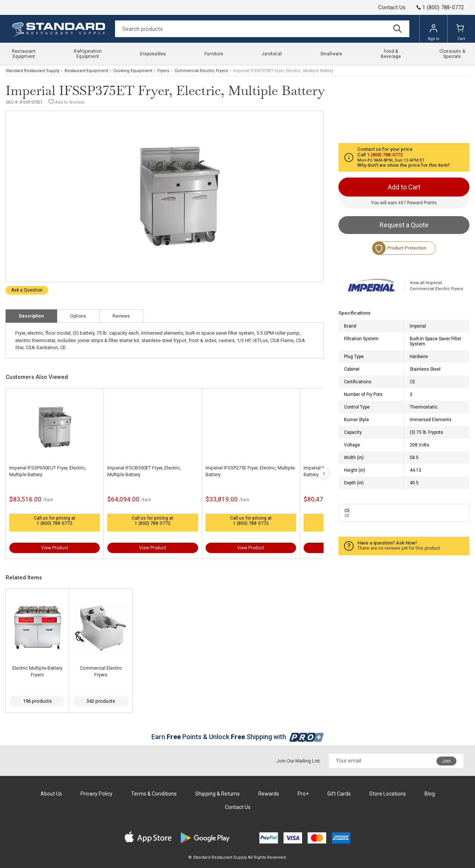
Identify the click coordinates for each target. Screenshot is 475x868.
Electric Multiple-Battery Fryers (37, 671)
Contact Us (392, 7)
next (324, 473)
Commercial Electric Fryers (201, 71)
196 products (37, 701)
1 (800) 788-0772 (55, 523)
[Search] (262, 29)
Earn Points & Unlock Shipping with (238, 737)
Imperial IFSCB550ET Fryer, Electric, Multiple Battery (144, 471)
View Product (55, 548)
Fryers (163, 71)
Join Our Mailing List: (299, 761)
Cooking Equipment (133, 71)
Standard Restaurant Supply (32, 71)
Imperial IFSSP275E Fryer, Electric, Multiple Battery (250, 471)
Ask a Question (27, 290)
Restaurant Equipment (86, 71)
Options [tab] (78, 316)
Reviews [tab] (121, 316)
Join (446, 761)
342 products (101, 701)
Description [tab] (31, 316)
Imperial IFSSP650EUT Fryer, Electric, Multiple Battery (48, 471)
